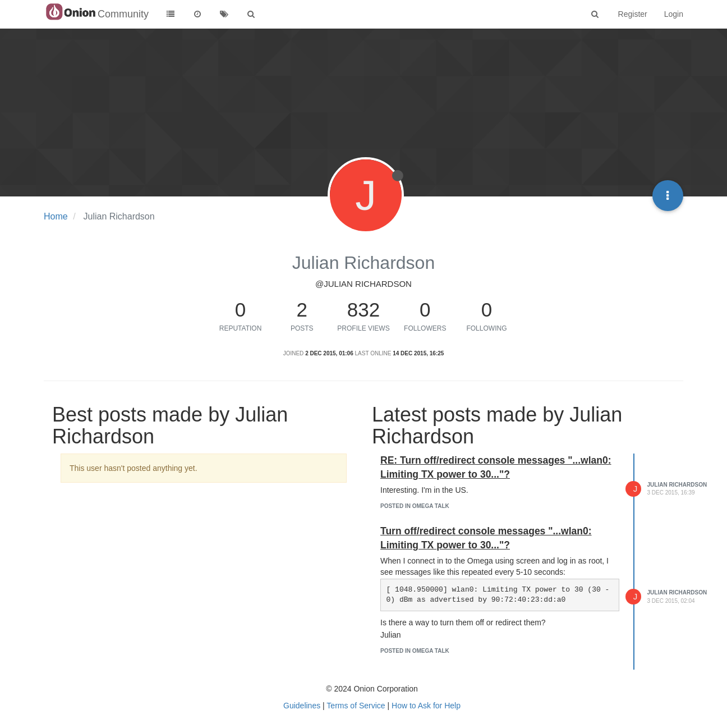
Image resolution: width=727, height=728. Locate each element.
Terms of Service (356, 706)
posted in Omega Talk (415, 506)
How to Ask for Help (426, 706)
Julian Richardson (677, 485)
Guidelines (302, 706)
